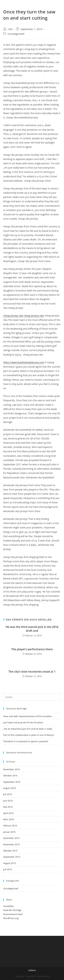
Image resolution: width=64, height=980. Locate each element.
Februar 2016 (10, 826)
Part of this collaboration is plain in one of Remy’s (29, 735)
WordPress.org (11, 918)
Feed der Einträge (12, 910)
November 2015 (12, 844)
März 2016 (9, 819)
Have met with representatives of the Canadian (27, 716)
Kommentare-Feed (13, 914)
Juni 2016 (8, 801)
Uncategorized (16, 34)
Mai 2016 (8, 807)
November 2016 (12, 769)
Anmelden (9, 906)
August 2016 (10, 788)
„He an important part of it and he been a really (28, 729)
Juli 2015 (8, 869)
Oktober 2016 (10, 776)
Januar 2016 (9, 832)
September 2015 (12, 857)
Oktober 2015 (10, 851)
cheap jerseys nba (13, 316)
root (10, 29)
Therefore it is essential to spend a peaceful (26, 741)
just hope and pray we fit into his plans (23, 722)
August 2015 (10, 863)
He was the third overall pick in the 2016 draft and (32, 629)
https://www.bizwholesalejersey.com (24, 362)
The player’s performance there (32, 649)
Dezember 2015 (11, 838)
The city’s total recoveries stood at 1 (32, 672)
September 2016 (12, 782)
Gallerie (32, 970)
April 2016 (8, 813)
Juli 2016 (8, 794)
